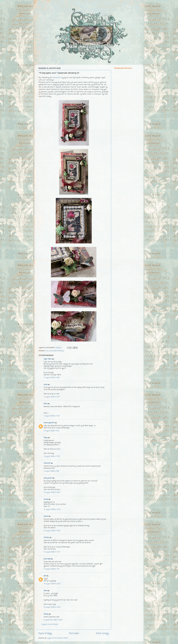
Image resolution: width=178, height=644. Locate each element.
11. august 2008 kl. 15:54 (52, 416)
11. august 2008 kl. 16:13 (51, 431)
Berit (45, 591)
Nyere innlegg (45, 633)
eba (45, 576)
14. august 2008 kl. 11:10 (51, 569)
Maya (46, 438)
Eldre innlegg (102, 633)
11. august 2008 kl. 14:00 (52, 378)
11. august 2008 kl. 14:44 (52, 397)
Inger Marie (48, 359)
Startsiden (74, 633)
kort (47, 351)
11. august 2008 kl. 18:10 (51, 471)
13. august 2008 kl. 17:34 (52, 552)
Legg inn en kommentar (50, 624)
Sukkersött (56, 78)
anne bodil (47, 559)
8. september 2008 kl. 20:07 (53, 620)
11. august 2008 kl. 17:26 (52, 456)
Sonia (46, 404)
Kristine (46, 538)
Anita (46, 385)
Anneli (46, 499)
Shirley (46, 614)
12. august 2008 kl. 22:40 (52, 510)
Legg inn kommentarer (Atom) (57, 638)
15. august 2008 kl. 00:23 (52, 584)
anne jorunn (48, 478)
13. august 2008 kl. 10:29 (52, 531)
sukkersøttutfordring (56, 351)
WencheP (47, 463)
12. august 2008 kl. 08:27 (52, 492)
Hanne (46, 516)
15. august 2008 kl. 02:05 (52, 607)
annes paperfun (49, 423)
